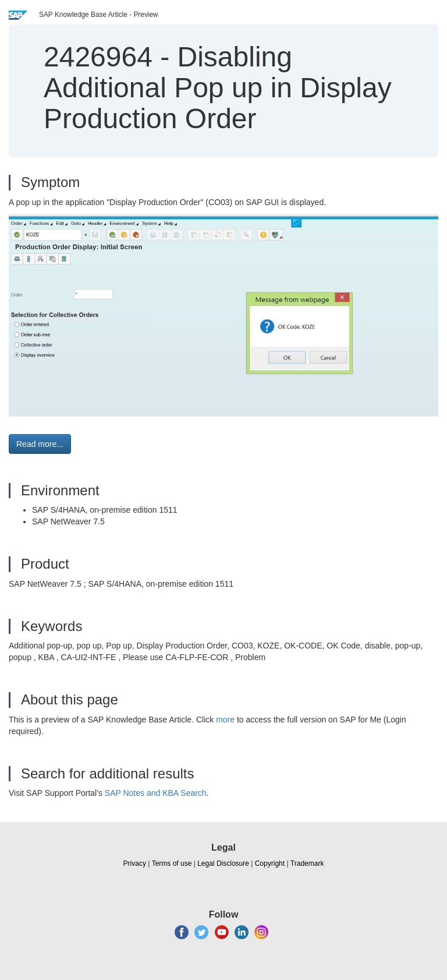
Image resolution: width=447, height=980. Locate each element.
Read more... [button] (40, 444)
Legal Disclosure (223, 863)
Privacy (135, 863)
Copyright (270, 863)
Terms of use (172, 863)
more (225, 720)
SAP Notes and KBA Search (156, 793)
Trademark (307, 863)
